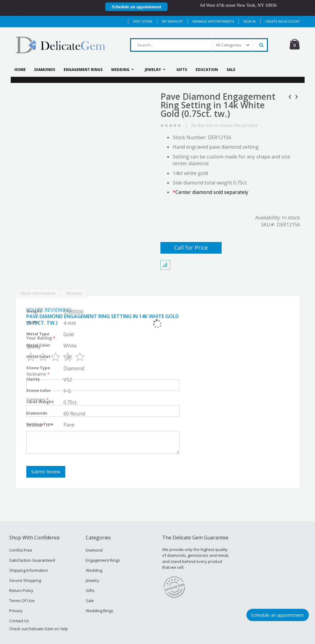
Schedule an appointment (277, 615)
